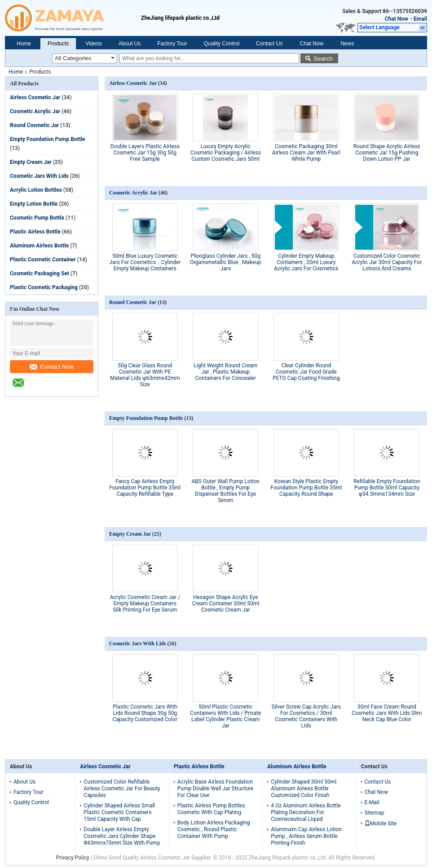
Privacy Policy (73, 858)
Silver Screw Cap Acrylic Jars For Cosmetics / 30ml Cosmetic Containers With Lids (306, 716)
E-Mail (372, 802)
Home (24, 44)
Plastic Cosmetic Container (43, 260)
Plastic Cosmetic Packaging (44, 287)
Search (323, 59)
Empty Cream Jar (31, 162)
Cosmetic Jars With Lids (39, 176)
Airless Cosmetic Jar (35, 97)
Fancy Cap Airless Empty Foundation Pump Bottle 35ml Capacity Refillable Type (145, 488)
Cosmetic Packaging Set (40, 273)
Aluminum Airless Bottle (39, 246)
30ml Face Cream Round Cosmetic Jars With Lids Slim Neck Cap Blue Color (387, 713)
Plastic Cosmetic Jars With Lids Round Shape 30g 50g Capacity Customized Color (145, 713)
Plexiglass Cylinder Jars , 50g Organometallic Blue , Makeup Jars (226, 262)
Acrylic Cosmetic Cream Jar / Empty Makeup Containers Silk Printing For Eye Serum (145, 604)
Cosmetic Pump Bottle (37, 218)
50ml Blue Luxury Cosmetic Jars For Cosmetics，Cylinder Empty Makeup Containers (145, 262)
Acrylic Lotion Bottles (36, 190)
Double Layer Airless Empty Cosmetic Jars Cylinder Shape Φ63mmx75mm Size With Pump (122, 836)
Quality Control (222, 44)
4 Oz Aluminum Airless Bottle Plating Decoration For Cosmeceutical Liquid (306, 812)
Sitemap (375, 813)
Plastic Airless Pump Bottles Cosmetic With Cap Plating (211, 809)
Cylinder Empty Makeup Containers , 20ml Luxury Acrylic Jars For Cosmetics (306, 262)
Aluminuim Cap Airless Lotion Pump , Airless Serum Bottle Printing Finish (306, 836)
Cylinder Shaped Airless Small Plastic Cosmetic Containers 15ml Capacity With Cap (119, 812)
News (347, 44)
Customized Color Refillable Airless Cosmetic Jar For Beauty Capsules (122, 789)
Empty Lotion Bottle (34, 204)
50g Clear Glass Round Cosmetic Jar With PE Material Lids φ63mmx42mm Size (145, 375)
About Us (130, 44)
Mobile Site (381, 824)
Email (420, 19)
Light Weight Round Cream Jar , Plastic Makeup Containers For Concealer (225, 372)
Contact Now (52, 367)
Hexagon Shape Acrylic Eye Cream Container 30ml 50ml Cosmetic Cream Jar (225, 604)
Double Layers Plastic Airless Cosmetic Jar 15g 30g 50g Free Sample (145, 153)
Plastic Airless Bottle (35, 232)
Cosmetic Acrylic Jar (35, 111)
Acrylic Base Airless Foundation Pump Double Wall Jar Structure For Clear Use (216, 789)
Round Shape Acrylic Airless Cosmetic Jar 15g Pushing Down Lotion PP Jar (387, 153)
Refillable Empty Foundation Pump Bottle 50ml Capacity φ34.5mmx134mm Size (387, 488)
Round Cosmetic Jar (34, 125)
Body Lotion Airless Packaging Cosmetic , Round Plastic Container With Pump (214, 829)
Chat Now (397, 19)
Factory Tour (172, 44)
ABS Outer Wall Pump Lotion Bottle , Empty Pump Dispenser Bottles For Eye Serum (226, 491)
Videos (93, 44)
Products (58, 44)
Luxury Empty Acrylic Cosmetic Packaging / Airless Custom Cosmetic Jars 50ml (226, 153)
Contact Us (269, 44)
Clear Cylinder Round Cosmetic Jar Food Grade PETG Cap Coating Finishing (306, 372)
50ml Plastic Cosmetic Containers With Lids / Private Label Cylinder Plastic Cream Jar (225, 716)
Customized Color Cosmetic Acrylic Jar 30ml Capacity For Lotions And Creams (387, 262)
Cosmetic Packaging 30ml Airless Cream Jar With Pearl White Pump (306, 153)
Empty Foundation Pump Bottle (47, 139)
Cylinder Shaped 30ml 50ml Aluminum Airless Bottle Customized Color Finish (304, 789)
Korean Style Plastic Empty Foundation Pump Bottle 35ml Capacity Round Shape (306, 488)
